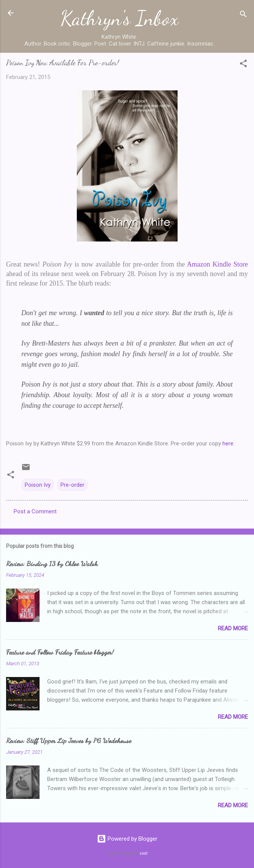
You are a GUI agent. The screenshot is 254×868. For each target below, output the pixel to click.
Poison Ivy (38, 485)
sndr (144, 853)
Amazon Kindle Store (217, 264)
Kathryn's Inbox (120, 18)
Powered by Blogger (127, 839)
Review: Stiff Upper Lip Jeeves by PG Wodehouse (69, 740)
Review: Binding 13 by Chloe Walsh (52, 563)
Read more (233, 628)
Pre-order (72, 485)
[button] (243, 65)
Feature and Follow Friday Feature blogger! (60, 652)
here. (229, 443)
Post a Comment (35, 511)
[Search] (243, 15)
